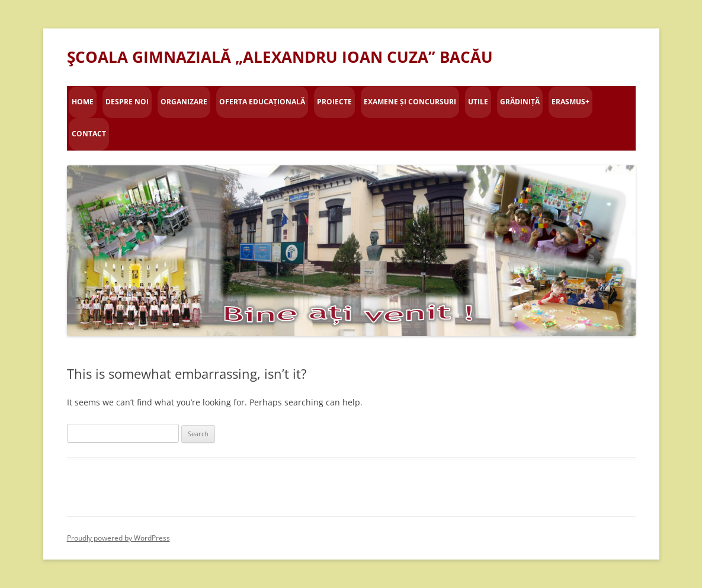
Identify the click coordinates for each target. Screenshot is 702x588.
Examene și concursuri (410, 102)
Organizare (184, 102)
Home (83, 102)
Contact (89, 134)
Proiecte (334, 102)
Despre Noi (127, 102)
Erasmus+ (570, 102)
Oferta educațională (262, 102)
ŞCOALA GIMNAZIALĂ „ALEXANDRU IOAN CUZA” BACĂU (280, 57)
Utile (478, 102)
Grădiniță (520, 102)
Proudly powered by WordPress (118, 538)
